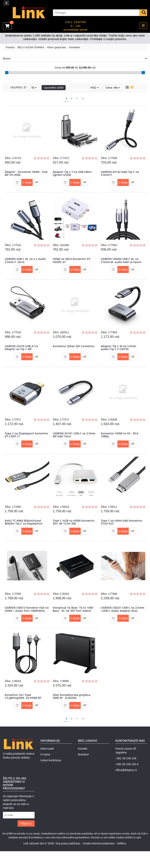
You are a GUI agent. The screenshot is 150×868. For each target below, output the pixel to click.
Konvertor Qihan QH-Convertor (74, 352)
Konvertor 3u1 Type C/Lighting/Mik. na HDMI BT (24, 712)
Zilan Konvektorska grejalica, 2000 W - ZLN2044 (72, 712)
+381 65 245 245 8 (127, 781)
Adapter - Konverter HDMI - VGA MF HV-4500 (27, 174)
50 (34, 88)
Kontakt (83, 765)
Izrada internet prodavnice (99, 860)
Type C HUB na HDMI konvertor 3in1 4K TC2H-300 (74, 533)
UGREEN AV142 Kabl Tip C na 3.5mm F (120, 174)
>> (83, 98)
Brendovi (83, 771)
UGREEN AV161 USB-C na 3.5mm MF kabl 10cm (75, 443)
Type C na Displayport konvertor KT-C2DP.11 (20, 443)
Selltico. (122, 860)
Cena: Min (113, 88)
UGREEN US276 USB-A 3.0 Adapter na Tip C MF (22, 354)
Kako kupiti (47, 765)
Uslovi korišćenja (51, 777)
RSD (94, 88)
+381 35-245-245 (126, 775)
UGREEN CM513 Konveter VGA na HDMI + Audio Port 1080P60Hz (25, 624)
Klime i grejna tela (57, 47)
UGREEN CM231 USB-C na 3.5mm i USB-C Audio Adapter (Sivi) (121, 624)
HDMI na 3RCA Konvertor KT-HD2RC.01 (73, 264)
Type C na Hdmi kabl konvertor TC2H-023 (122, 533)
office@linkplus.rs (126, 787)
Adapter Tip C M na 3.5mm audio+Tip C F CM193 (119, 354)
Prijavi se (26, 840)
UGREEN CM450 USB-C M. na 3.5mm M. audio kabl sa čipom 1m (122, 266)
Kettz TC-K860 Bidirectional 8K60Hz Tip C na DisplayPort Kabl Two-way (24, 534)
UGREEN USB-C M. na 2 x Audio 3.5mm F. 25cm (26, 264)
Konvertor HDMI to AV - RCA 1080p (120, 443)
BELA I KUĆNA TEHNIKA (31, 47)
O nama (45, 771)
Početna (10, 47)
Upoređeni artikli (54, 88)
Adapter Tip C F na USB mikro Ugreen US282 (73, 174)
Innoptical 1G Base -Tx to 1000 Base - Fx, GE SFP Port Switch (74, 622)
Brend (75, 59)
